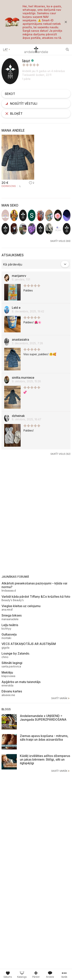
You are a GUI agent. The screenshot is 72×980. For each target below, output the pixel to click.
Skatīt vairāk (61, 698)
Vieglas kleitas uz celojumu (21, 606)
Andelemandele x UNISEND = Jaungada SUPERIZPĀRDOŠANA (43, 718)
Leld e (16, 308)
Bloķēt (14, 114)
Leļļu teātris (10, 625)
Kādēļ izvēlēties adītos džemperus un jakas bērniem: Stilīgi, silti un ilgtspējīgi (45, 759)
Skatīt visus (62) (60, 454)
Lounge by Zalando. (16, 653)
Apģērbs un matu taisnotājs (21, 682)
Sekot (10, 94)
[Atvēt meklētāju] (67, 49)
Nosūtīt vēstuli (21, 104)
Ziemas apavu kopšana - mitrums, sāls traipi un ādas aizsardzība (44, 738)
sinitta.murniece (23, 378)
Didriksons (9, 186)
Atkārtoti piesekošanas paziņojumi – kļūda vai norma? (34, 585)
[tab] (22, 975)
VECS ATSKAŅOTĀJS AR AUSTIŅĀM (29, 644)
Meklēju (7, 672)
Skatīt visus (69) (60, 241)
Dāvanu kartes (12, 691)
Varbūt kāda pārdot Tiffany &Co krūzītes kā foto (36, 597)
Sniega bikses (12, 615)
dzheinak (18, 416)
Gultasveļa (9, 634)
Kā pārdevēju (13, 264)
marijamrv (19, 276)
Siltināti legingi (12, 663)
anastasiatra (20, 340)
